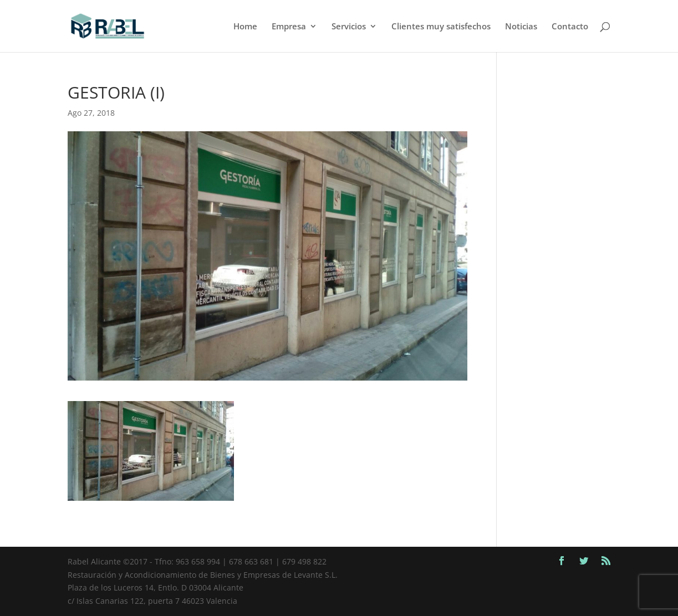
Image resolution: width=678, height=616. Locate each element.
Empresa (289, 27)
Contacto (570, 27)
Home (245, 27)
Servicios (349, 27)
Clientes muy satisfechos (441, 27)
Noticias (521, 27)
